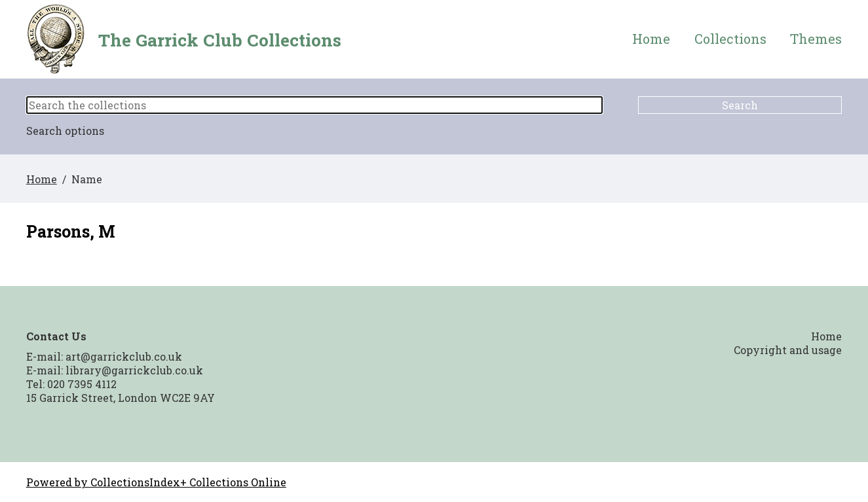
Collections (730, 39)
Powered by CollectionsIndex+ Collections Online (156, 482)
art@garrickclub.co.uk (124, 356)
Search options (65, 131)
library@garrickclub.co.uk (134, 370)
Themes (816, 39)
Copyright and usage (788, 350)
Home (651, 39)
